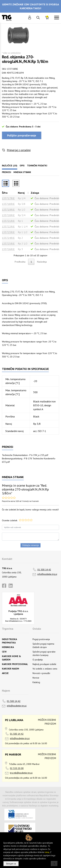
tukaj (47, 852)
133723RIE (8, 232)
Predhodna (20, 262)
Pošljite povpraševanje (22, 135)
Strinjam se (11, 864)
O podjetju (38, 660)
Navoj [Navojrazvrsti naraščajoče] (21, 193)
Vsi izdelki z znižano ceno (45, 669)
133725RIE (8, 243)
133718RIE (8, 204)
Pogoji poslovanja (41, 639)
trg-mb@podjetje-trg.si (21, 773)
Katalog (36, 682)
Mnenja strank (22, 172)
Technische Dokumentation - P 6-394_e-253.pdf (25, 455)
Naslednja (42, 262)
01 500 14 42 (44, 570)
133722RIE (8, 226)
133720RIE (8, 215)
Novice (36, 678)
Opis (22, 166)
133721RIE (8, 221)
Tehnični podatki (37, 166)
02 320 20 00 (17, 768)
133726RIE (8, 249)
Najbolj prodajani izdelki (44, 664)
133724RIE (8, 238)
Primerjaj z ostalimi (19, 150)
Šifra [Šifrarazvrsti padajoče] (5, 193)
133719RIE (8, 210)
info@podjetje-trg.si (47, 574)
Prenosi (7, 172)
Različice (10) (10, 166)
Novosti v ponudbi (41, 673)
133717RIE (8, 198)
